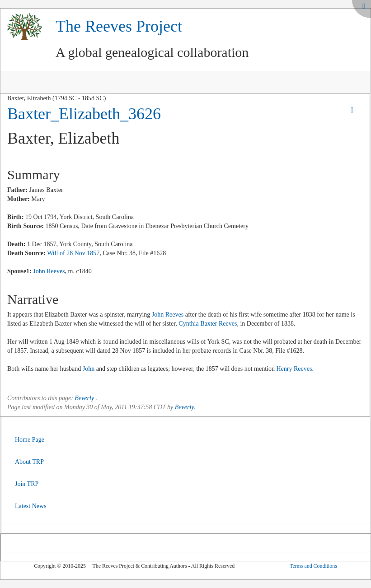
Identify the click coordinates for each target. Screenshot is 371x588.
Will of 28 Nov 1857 (73, 253)
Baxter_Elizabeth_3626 (84, 114)
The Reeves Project (119, 26)
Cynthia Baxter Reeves (208, 324)
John (89, 369)
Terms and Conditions (313, 566)
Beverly (84, 398)
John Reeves (49, 271)
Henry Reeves (294, 369)
